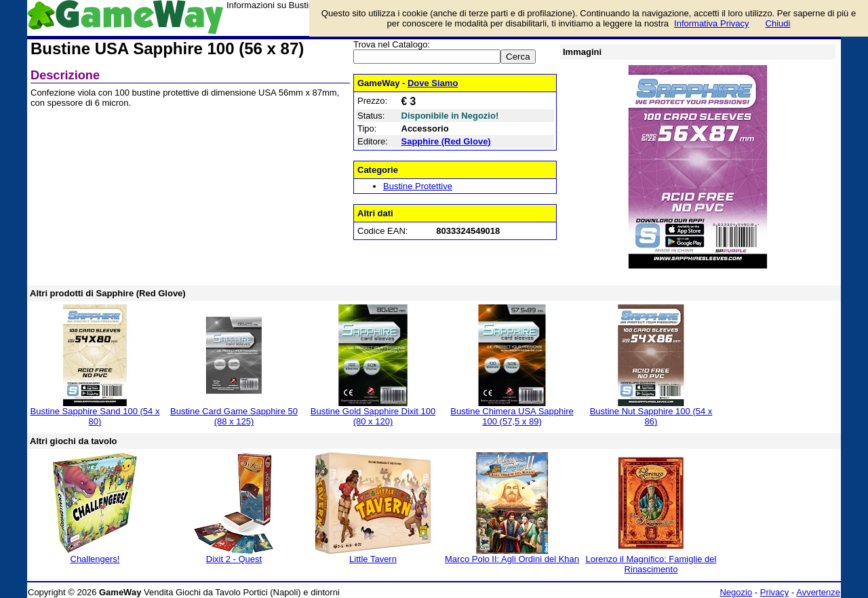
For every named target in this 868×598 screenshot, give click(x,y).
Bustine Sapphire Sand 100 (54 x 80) (95, 416)
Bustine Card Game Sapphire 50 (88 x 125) (234, 416)
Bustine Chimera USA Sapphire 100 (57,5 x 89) (512, 416)
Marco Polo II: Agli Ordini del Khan (512, 559)
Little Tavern (373, 559)
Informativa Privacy (712, 23)
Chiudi (778, 23)
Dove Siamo (433, 83)
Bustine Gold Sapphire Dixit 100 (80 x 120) (373, 416)
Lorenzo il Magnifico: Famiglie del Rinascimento (651, 564)
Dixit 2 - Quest (234, 559)
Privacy (775, 592)
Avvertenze (818, 592)
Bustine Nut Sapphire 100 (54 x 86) (651, 416)
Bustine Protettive (418, 186)
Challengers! (95, 559)
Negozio (736, 592)
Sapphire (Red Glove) (446, 141)
